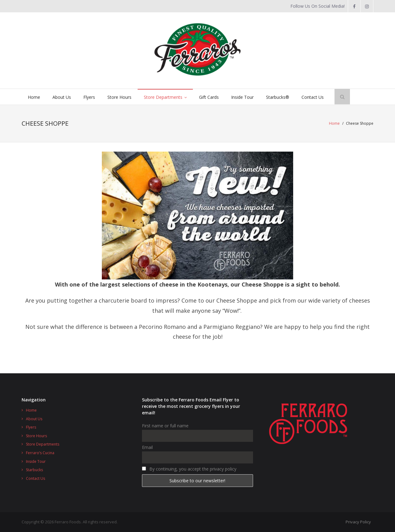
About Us (34, 419)
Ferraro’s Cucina (40, 453)
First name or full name (165, 426)
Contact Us (35, 478)
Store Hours (36, 436)
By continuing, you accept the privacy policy (189, 469)
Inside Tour (36, 461)
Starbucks (34, 470)
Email (147, 447)
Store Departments (43, 444)
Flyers (31, 427)
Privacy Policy (358, 522)
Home (334, 123)
